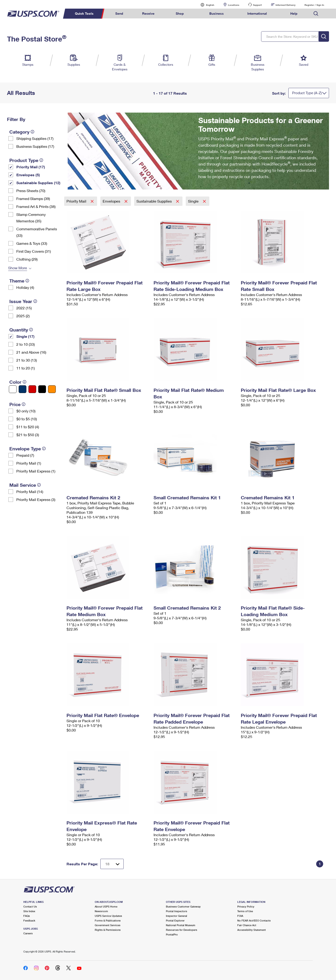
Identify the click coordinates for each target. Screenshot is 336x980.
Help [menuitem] (294, 13)
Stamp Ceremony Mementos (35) (31, 218)
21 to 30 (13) (27, 360)
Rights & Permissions (108, 930)
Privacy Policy (246, 906)
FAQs (27, 916)
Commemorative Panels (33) (37, 232)
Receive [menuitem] (148, 13)
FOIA (240, 916)
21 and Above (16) (31, 352)
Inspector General (177, 916)
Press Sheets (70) (31, 191)
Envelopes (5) (28, 175)
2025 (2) (23, 316)
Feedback (29, 920)
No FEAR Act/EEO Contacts (254, 920)
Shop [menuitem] (180, 13)
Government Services (108, 925)
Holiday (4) (25, 287)
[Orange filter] (52, 389)
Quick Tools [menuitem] (84, 13)
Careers (28, 933)
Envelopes (112, 201)
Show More (18, 268)
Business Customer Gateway (183, 906)
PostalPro (172, 934)
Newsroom (101, 911)
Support (257, 5)
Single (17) (25, 336)
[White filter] (13, 389)
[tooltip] (32, 132)
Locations (234, 5)
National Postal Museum (181, 925)
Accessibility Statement (252, 930)
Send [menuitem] (119, 13)
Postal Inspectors (177, 911)
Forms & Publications (108, 920)
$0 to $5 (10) (27, 419)
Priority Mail (77, 201)
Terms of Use (245, 911)
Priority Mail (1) (29, 463)
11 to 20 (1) (26, 368)
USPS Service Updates (108, 916)
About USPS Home (106, 906)
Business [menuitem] (217, 13)
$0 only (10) (26, 411)
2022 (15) (24, 308)
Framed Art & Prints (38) (36, 206)
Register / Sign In (314, 5)
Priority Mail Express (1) (36, 471)
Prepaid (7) (25, 455)
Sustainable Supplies (155, 201)
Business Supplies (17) (35, 146)
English (205, 5)
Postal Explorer (175, 920)
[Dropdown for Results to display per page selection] (112, 864)
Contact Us (30, 906)
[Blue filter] (23, 389)
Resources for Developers (182, 930)
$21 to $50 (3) (28, 435)
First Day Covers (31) (34, 251)
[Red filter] (32, 389)
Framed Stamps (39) (33, 198)
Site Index (29, 911)
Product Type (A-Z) (307, 93)
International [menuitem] (257, 13)
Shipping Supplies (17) (35, 138)
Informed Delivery (285, 5)
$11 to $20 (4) (28, 427)
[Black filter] (42, 389)
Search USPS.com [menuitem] (316, 14)
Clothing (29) (27, 259)
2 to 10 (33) (26, 344)
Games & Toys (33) (32, 243)
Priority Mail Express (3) (36, 499)
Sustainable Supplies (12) (38, 183)
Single (194, 201)
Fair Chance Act (247, 925)
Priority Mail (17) (31, 167)
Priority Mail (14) (30, 492)
